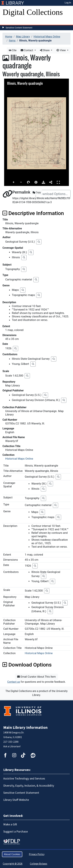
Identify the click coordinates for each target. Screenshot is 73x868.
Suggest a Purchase (16, 832)
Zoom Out (21, 182)
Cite (13, 50)
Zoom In (14, 182)
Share (45, 50)
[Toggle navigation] (7, 21)
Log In (68, 3)
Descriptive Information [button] (33, 213)
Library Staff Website (16, 800)
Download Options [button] (27, 665)
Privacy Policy (37, 854)
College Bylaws (39, 864)
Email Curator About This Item (36, 677)
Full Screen (58, 182)
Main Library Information (25, 728)
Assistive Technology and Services (24, 779)
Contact (27, 50)
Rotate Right (29, 182)
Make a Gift (10, 824)
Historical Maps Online (47, 37)
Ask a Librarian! (12, 746)
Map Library (23, 37)
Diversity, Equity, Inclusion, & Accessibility (29, 786)
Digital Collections (33, 12)
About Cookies (12, 854)
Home (9, 37)
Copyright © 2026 (13, 864)
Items (12, 41)
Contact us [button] (14, 682)
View (61, 50)
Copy (37, 192)
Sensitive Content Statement (19, 28)
